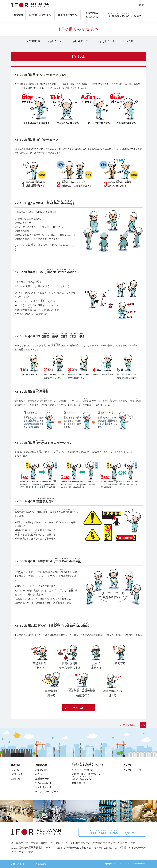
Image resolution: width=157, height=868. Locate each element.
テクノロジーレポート (47, 792)
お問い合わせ (18, 864)
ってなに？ (112, 832)
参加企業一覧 (79, 783)
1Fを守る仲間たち (67, 15)
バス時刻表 (34, 41)
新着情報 (18, 15)
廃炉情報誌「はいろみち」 (92, 15)
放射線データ (80, 41)
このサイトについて (82, 770)
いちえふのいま (106, 41)
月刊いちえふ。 (19, 774)
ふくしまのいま (43, 787)
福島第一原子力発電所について (88, 774)
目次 (141, 5)
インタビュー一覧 (132, 770)
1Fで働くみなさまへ (40, 15)
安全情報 (16, 770)
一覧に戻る (79, 708)
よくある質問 (40, 864)
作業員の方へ (42, 765)
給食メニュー (56, 41)
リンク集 (128, 41)
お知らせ (16, 779)
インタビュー (130, 765)
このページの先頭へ (133, 725)
